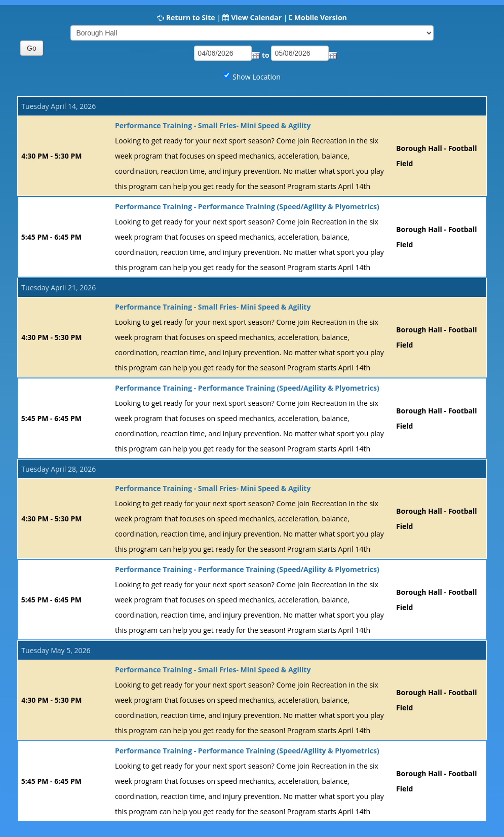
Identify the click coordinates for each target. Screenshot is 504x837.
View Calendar (256, 17)
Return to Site (191, 17)
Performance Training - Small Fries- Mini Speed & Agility (213, 125)
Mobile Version (321, 17)
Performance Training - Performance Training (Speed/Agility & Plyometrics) (247, 206)
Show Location (257, 77)
